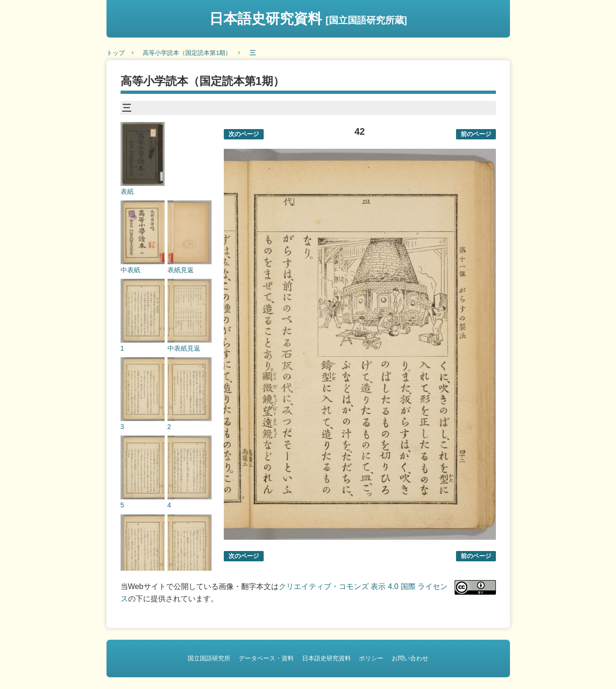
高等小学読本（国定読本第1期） (187, 53)
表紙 (127, 191)
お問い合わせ (410, 658)
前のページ (476, 134)
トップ (116, 53)
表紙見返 (181, 270)
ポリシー (371, 658)
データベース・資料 (266, 658)
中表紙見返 (184, 348)
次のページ (244, 134)
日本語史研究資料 (308, 19)
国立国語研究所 (209, 658)
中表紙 (130, 270)
